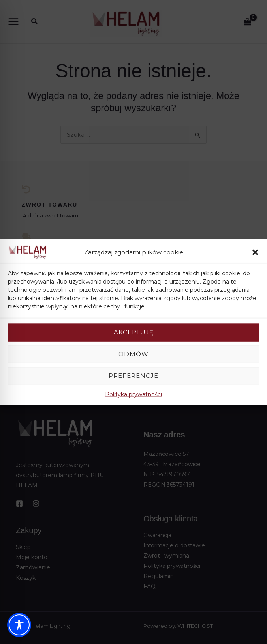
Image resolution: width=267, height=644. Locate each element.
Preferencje (133, 376)
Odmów (133, 354)
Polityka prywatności (133, 394)
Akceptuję (134, 332)
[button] (255, 252)
